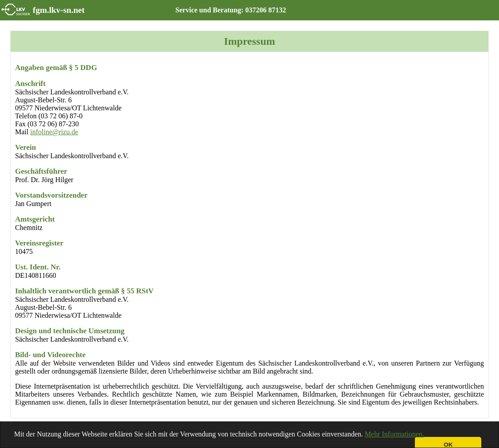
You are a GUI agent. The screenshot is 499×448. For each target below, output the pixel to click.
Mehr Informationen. (395, 434)
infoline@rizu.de (54, 132)
